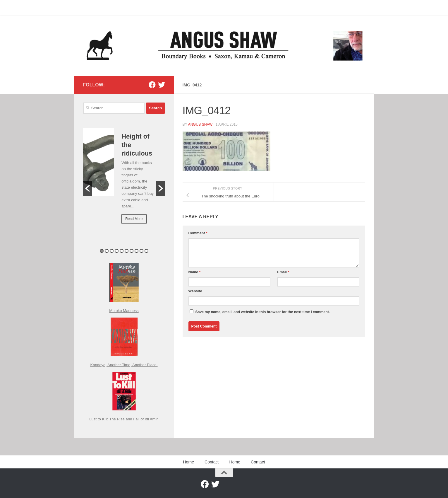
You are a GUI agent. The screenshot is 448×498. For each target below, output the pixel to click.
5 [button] (122, 251)
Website (195, 291)
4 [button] (117, 251)
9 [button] (141, 251)
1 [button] (102, 251)
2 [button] (107, 251)
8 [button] (137, 251)
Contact (105, 7)
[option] (124, 180)
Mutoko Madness (124, 311)
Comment (198, 233)
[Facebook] (152, 85)
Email (283, 272)
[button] (87, 188)
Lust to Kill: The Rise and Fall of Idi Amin (124, 419)
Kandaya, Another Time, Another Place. (124, 365)
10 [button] (146, 251)
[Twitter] (162, 85)
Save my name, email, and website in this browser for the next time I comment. (262, 312)
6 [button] (127, 251)
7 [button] (132, 251)
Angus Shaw (200, 125)
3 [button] (112, 251)
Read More (134, 219)
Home (84, 7)
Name (195, 272)
